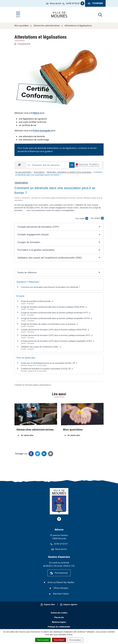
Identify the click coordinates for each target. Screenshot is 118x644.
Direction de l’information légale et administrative (34, 385)
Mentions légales (59, 622)
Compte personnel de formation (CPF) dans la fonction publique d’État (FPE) (55, 330)
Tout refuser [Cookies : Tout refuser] (59, 640)
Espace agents (69, 604)
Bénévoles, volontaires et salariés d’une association (70, 172)
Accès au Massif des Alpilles (61, 582)
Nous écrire (59, 549)
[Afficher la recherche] (100, 15)
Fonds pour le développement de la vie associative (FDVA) (49, 363)
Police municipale (42, 131)
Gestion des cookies (59, 613)
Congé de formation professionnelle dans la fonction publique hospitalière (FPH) (56, 318)
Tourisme (95, 3)
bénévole (29, 205)
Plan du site (59, 617)
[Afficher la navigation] (18, 15)
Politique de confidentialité (59, 627)
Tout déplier (97, 217)
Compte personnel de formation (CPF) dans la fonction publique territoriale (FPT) (57, 335)
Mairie (36, 113)
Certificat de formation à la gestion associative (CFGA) (47, 369)
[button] (59, 227)
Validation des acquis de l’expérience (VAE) (41, 347)
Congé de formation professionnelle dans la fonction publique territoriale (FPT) (56, 313)
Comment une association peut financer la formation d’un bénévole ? (50, 287)
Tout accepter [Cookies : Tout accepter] (43, 640)
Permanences (59, 573)
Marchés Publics (61, 594)
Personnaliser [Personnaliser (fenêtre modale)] (75, 640)
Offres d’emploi (61, 588)
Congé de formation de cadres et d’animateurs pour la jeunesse (49, 324)
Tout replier (82, 218)
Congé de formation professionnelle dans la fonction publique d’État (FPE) (54, 307)
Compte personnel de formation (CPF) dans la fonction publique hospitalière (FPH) (58, 341)
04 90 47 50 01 (59, 544)
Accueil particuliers (24, 172)
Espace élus (48, 604)
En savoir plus (25, 435)
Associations (39, 172)
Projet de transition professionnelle (37, 301)
